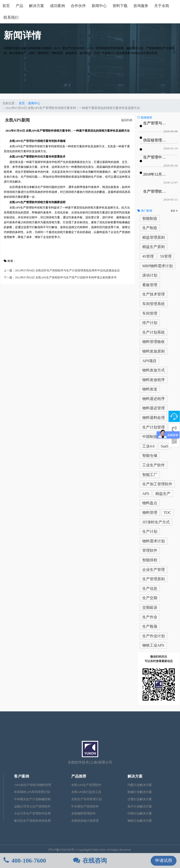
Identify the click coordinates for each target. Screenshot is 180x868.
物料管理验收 (154, 342)
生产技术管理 (154, 294)
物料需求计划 (154, 541)
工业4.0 (148, 446)
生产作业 (150, 617)
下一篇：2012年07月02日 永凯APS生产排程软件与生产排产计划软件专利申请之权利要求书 (60, 277)
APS (146, 494)
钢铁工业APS (153, 645)
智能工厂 (150, 475)
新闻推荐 (145, 118)
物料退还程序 (154, 399)
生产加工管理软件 (157, 484)
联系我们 (11, 17)
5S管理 (166, 256)
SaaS (165, 446)
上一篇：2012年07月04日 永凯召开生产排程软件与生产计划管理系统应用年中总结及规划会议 (62, 270)
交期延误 (150, 607)
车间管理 (150, 313)
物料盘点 (150, 503)
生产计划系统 (154, 332)
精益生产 (163, 494)
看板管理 (150, 285)
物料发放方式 (154, 370)
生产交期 (150, 598)
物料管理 (150, 513)
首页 (6, 6)
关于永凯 (162, 6)
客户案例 (22, 776)
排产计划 (150, 323)
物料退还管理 (154, 408)
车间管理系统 (154, 304)
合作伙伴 (78, 6)
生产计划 (150, 531)
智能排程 (150, 560)
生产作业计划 (154, 636)
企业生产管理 (154, 570)
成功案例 (57, 6)
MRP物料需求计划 (157, 266)
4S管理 (148, 256)
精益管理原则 (154, 237)
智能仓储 (150, 456)
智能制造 (150, 218)
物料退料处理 (154, 418)
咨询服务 (141, 6)
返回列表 (127, 120)
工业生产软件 (154, 465)
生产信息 (150, 589)
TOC (167, 513)
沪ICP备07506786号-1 (62, 850)
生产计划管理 (154, 427)
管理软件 (150, 550)
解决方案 (37, 6)
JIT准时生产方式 (156, 522)
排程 (40, 157)
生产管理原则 (154, 579)
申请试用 (164, 861)
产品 (19, 6)
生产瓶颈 (150, 626)
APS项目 (149, 361)
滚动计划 (150, 275)
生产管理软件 (29, 141)
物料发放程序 (154, 380)
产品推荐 (79, 776)
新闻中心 (99, 6)
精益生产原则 (154, 247)
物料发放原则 (154, 351)
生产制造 (150, 228)
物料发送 (150, 389)
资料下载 (120, 6)
